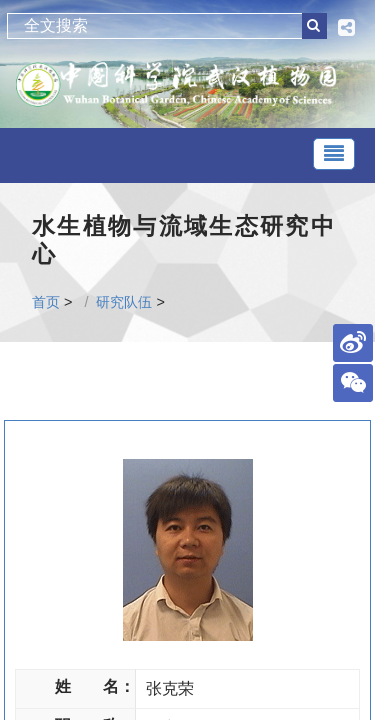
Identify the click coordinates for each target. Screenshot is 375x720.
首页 (46, 302)
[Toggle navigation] (334, 154)
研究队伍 (124, 302)
